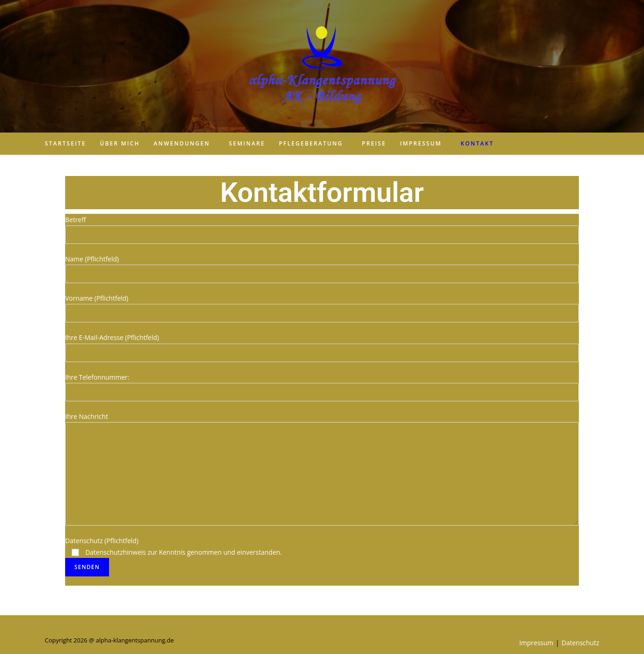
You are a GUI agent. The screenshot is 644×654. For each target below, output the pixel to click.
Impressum (536, 643)
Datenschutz (580, 643)
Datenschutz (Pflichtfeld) (173, 554)
